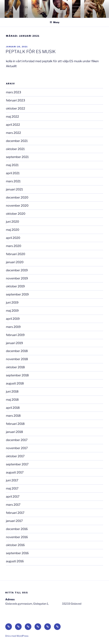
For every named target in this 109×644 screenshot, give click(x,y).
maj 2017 (12, 488)
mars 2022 (13, 133)
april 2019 (13, 319)
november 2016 (17, 537)
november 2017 (17, 448)
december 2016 (17, 529)
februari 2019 (15, 335)
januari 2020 (15, 262)
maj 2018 (12, 400)
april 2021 (13, 173)
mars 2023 (14, 92)
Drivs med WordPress (17, 636)
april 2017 (13, 497)
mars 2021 (13, 181)
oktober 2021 (15, 149)
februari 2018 (15, 424)
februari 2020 (16, 254)
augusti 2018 (15, 383)
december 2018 (17, 351)
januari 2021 (14, 189)
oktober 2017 (15, 456)
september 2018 (17, 375)
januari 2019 (14, 343)
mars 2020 (14, 246)
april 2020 (13, 238)
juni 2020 (12, 222)
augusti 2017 (15, 472)
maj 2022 (12, 117)
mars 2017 (13, 505)
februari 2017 (15, 513)
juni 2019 (12, 302)
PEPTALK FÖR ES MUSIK (31, 52)
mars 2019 (13, 327)
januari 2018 (14, 432)
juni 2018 (12, 391)
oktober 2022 (16, 108)
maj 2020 (13, 230)
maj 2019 (12, 311)
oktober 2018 (15, 367)
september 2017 (17, 464)
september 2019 (17, 294)
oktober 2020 (16, 214)
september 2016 (17, 553)
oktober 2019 (15, 286)
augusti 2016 (15, 561)
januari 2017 (14, 521)
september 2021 (17, 157)
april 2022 (13, 125)
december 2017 (17, 440)
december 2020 (17, 197)
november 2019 (17, 278)
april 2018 (13, 408)
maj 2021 (12, 165)
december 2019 (17, 270)
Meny (55, 22)
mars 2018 (13, 416)
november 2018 (17, 359)
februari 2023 (16, 100)
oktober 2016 (15, 545)
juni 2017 (12, 480)
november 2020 (17, 206)
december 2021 (17, 141)
